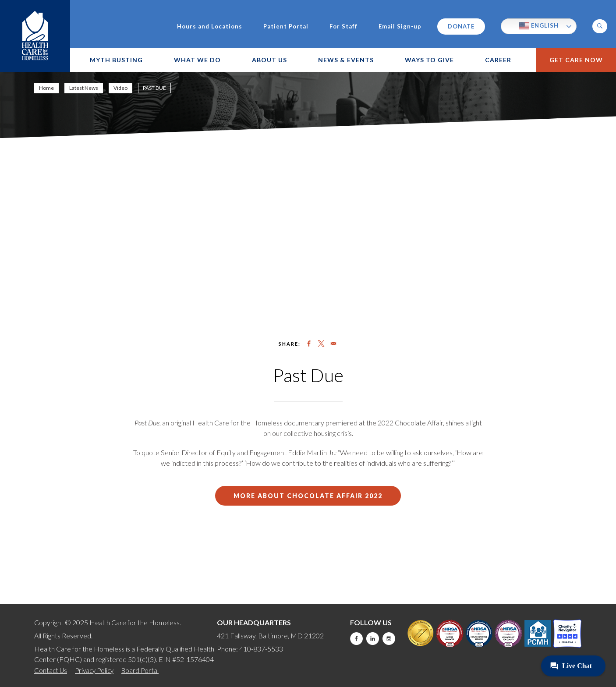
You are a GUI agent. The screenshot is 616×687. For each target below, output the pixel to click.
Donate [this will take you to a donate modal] (461, 26)
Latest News (84, 88)
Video (120, 88)
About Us (269, 60)
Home (46, 88)
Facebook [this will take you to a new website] (356, 639)
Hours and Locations (210, 27)
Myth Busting (116, 60)
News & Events (346, 60)
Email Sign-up (400, 27)
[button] (600, 26)
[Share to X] (321, 343)
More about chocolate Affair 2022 (308, 496)
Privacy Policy (94, 670)
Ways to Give (429, 60)
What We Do (197, 60)
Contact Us (51, 670)
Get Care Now (576, 60)
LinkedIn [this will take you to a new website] (373, 639)
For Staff (343, 27)
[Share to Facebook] (309, 343)
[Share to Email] (333, 343)
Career (498, 60)
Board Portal (140, 670)
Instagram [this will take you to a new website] (389, 639)
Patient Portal (286, 27)
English (539, 26)
